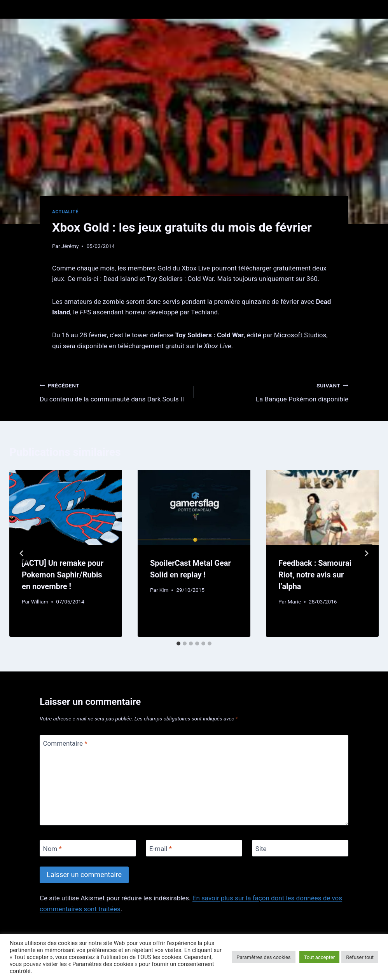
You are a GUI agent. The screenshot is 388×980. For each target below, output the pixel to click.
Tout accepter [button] (320, 957)
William (40, 602)
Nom (52, 848)
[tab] (178, 643)
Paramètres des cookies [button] (263, 957)
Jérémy (70, 246)
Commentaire (65, 743)
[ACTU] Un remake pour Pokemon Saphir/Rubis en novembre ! (63, 575)
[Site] (300, 848)
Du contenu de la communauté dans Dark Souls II (114, 391)
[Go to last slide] (22, 553)
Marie (294, 602)
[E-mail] (194, 848)
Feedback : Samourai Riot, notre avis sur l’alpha (315, 575)
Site (261, 848)
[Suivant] (366, 553)
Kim (164, 590)
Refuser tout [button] (360, 957)
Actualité (65, 212)
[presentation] (66, 507)
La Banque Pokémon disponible (274, 391)
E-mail (161, 848)
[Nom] (88, 848)
